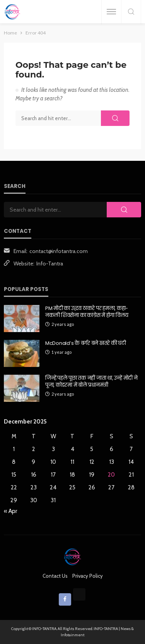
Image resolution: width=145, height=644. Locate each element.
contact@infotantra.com (59, 251)
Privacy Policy (88, 576)
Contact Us (55, 576)
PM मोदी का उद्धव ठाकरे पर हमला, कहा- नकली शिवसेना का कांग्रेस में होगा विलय (87, 312)
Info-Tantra (50, 263)
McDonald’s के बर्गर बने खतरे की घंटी (86, 343)
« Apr (10, 511)
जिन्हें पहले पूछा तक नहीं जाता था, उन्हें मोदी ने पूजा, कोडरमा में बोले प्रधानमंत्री (91, 382)
